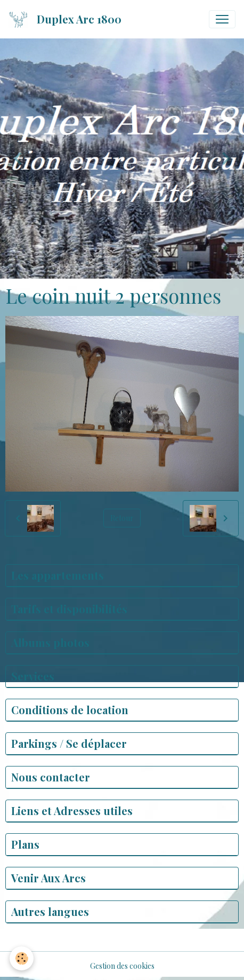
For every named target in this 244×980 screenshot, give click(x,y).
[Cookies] (22, 958)
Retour (122, 518)
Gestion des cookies (122, 966)
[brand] (67, 19)
